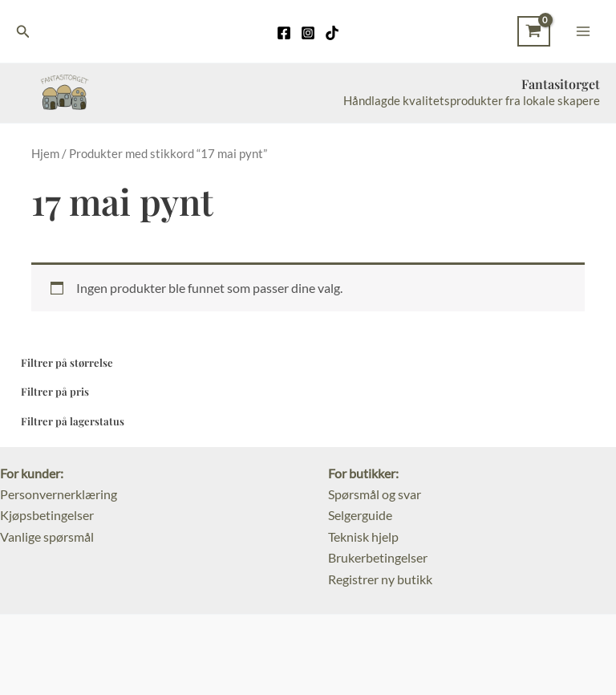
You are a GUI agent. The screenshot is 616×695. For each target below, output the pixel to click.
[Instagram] (308, 33)
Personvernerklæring (59, 494)
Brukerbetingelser (378, 557)
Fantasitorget (561, 84)
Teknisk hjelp (363, 536)
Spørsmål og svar (375, 494)
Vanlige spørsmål (47, 536)
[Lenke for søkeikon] (23, 32)
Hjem (45, 153)
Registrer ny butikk (380, 579)
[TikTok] (332, 33)
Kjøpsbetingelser (47, 515)
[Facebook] (284, 33)
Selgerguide (360, 515)
